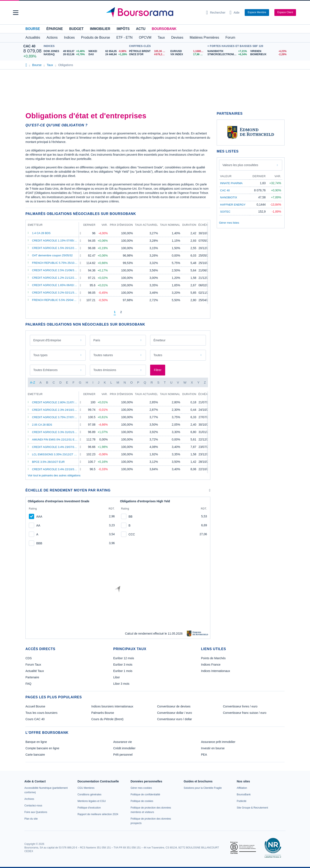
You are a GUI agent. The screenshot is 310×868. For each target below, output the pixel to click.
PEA (204, 755)
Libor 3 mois (121, 684)
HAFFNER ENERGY (233, 205)
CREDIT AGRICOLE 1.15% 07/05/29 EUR (58, 241)
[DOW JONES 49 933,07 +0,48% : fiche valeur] (65, 51)
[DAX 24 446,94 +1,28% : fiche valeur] (108, 54)
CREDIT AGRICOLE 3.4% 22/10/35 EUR (57, 469)
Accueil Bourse (35, 706)
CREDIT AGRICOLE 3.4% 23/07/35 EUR (57, 447)
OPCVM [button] (145, 37)
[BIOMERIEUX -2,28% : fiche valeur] (268, 54)
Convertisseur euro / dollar (175, 719)
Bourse (33, 29)
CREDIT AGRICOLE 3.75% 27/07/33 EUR (58, 417)
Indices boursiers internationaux (112, 706)
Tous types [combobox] (40, 355)
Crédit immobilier (124, 748)
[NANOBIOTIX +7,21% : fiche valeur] (227, 51)
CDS (29, 658)
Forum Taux (33, 665)
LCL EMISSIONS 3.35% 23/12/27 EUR (56, 454)
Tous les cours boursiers (41, 713)
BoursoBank (164, 29)
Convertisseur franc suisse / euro (245, 713)
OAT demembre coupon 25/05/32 (52, 255)
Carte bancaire (35, 755)
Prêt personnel (123, 755)
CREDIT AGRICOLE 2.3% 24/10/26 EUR (57, 410)
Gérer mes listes (229, 223)
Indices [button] (69, 37)
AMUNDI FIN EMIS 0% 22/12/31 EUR (55, 440)
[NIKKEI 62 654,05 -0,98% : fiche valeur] (108, 51)
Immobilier (100, 29)
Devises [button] (177, 37)
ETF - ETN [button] (124, 37)
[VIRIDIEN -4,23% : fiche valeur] (268, 51)
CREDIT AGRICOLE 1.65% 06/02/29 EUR (58, 285)
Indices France (211, 665)
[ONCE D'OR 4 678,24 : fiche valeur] (148, 54)
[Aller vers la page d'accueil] (153, 13)
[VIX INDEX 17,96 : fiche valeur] (188, 54)
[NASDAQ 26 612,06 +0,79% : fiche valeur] (65, 54)
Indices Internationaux (216, 671)
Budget (76, 29)
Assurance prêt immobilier (218, 742)
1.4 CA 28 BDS (41, 233)
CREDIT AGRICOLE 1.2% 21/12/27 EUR (57, 278)
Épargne (54, 29)
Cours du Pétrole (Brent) (108, 719)
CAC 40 (29, 46)
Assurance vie (123, 742)
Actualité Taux (35, 671)
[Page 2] (121, 312)
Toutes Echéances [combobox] (45, 370)
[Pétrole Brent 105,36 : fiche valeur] (148, 51)
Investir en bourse (213, 748)
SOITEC (225, 212)
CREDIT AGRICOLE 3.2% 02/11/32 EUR (57, 293)
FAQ (28, 684)
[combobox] (178, 340)
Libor (117, 677)
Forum (230, 37)
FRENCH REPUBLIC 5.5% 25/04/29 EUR (58, 300)
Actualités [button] (33, 37)
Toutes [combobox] (158, 355)
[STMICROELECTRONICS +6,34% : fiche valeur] (227, 54)
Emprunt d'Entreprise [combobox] (47, 340)
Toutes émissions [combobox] (105, 370)
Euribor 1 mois (123, 671)
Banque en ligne (36, 742)
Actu (141, 29)
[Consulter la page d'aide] (235, 13)
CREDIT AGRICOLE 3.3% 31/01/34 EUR (57, 432)
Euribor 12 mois (124, 658)
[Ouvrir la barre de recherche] (216, 13)
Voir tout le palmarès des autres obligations (54, 475)
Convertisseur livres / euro (240, 706)
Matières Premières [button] (204, 37)
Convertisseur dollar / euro (175, 713)
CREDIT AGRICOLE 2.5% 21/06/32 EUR (57, 270)
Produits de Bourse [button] (96, 37)
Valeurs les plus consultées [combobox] (240, 165)
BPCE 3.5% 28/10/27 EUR (48, 462)
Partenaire (32, 677)
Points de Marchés (213, 658)
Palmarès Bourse (103, 713)
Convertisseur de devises (174, 706)
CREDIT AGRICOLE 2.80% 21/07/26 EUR (58, 402)
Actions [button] (52, 37)
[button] (16, 13)
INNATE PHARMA (231, 183)
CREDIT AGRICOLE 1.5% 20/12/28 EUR (57, 248)
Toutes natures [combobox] (103, 355)
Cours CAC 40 (35, 719)
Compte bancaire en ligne (42, 748)
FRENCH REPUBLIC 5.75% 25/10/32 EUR (58, 263)
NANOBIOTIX (229, 197)
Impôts (123, 29)
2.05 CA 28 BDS (42, 425)
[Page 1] (115, 312)
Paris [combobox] (97, 340)
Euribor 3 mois (123, 665)
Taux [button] (161, 37)
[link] (29, 799)
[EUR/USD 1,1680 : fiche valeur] (188, 51)
